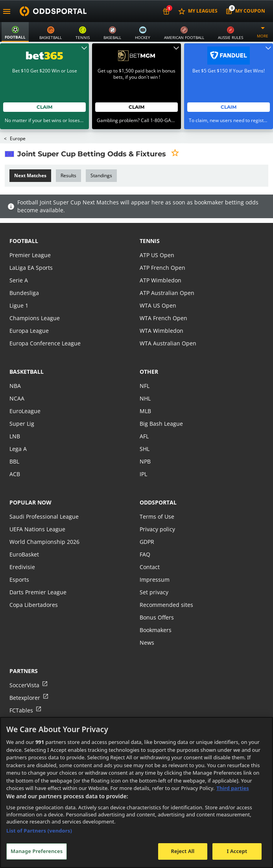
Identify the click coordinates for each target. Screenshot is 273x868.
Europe (18, 120)
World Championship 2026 (44, 523)
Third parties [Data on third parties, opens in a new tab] (233, 788)
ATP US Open (157, 236)
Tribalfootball (27, 704)
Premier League (30, 236)
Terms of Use (157, 498)
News (147, 624)
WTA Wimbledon (161, 312)
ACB (15, 455)
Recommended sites (166, 586)
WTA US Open (158, 287)
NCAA (17, 379)
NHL (145, 379)
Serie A (19, 261)
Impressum (155, 561)
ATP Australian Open (167, 274)
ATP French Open (162, 249)
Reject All (183, 851)
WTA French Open (163, 299)
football (24, 222)
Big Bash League (161, 405)
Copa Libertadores (34, 586)
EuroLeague (25, 392)
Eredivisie (22, 548)
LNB (15, 417)
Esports (19, 561)
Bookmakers (156, 611)
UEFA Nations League (37, 510)
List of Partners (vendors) (39, 831)
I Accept (237, 851)
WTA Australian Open (168, 324)
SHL (145, 430)
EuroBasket (24, 535)
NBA (15, 367)
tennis (150, 222)
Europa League (29, 312)
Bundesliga (24, 274)
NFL (145, 367)
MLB (145, 392)
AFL (144, 417)
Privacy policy (157, 510)
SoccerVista (24, 666)
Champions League (35, 299)
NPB (145, 442)
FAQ (145, 535)
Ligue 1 (19, 287)
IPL (143, 455)
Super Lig (22, 405)
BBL (14, 442)
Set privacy (154, 573)
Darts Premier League (38, 573)
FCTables (21, 691)
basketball (27, 353)
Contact (150, 548)
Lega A (18, 430)
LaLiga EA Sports (31, 249)
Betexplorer (25, 679)
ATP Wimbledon (160, 261)
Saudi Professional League (44, 498)
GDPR (147, 523)
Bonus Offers (157, 598)
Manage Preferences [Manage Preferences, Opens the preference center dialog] (37, 851)
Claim (44, 88)
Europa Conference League (45, 324)
